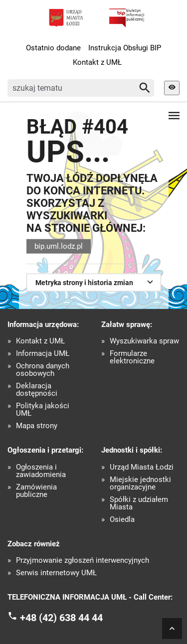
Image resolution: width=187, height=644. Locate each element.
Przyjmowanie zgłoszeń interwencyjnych (83, 561)
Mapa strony (37, 426)
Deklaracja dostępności (37, 390)
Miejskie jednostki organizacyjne (140, 483)
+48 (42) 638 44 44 (61, 617)
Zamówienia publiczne (36, 491)
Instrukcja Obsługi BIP (125, 48)
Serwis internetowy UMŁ (56, 573)
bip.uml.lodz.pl (59, 246)
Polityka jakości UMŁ (43, 410)
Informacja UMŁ (43, 354)
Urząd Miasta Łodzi (142, 467)
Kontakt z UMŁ (97, 62)
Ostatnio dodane (53, 48)
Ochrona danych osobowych (43, 370)
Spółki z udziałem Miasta (139, 503)
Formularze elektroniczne (132, 357)
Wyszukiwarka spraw (144, 341)
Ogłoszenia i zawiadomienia (41, 471)
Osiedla (122, 520)
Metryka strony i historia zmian (95, 282)
